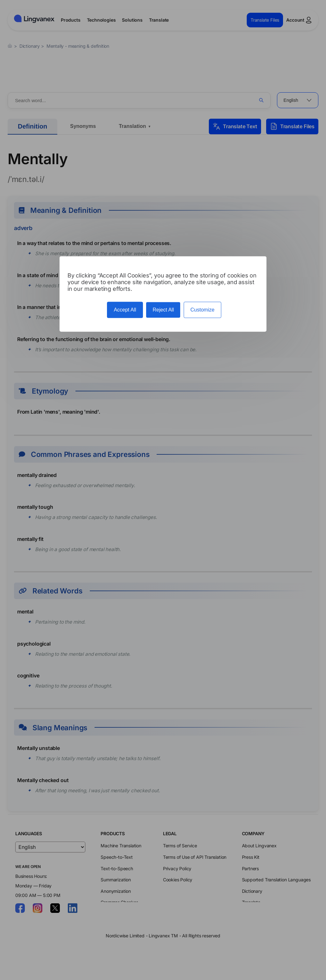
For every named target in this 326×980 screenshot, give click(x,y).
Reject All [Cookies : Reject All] (163, 310)
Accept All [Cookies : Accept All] (125, 310)
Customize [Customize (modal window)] (202, 310)
